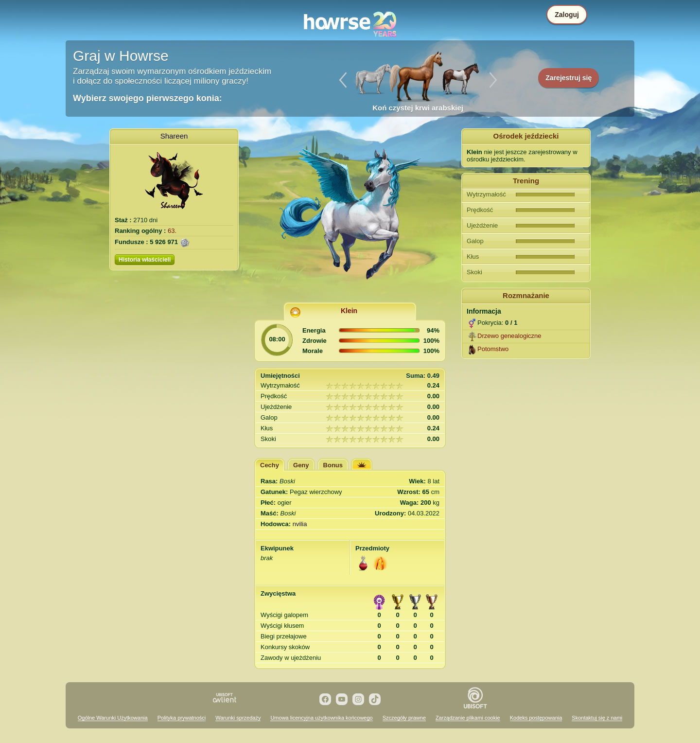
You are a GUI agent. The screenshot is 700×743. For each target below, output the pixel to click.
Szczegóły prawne (404, 718)
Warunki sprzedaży (238, 718)
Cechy (270, 465)
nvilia (300, 524)
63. (172, 231)
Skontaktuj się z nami (597, 718)
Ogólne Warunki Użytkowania (113, 718)
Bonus (333, 465)
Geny (301, 465)
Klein (349, 311)
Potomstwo (493, 349)
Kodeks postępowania (536, 718)
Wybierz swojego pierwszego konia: (148, 98)
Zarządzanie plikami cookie (468, 718)
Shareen (174, 136)
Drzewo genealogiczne (509, 336)
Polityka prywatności (182, 718)
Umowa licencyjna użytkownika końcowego (321, 718)
